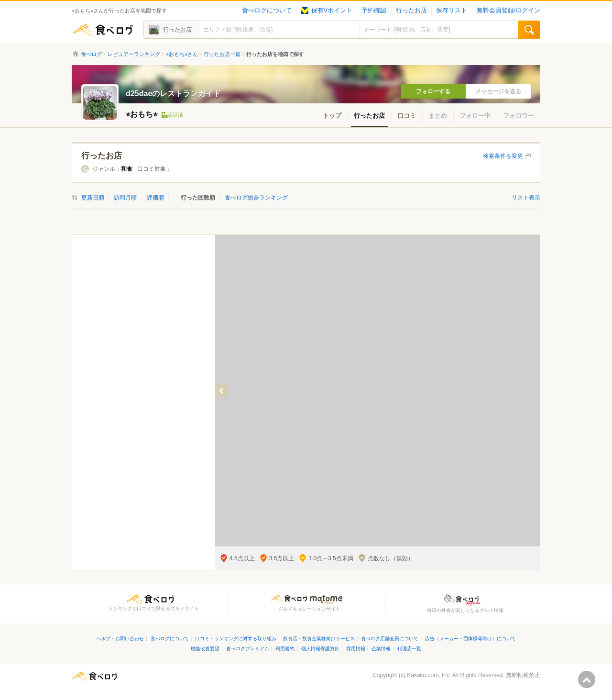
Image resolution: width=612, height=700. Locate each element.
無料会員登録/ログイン (508, 11)
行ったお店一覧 (222, 54)
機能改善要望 (205, 649)
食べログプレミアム (248, 649)
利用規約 (285, 649)
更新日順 (93, 198)
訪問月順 (125, 198)
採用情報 (356, 649)
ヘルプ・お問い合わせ (120, 639)
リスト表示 (526, 198)
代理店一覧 (409, 649)
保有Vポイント (327, 11)
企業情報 (381, 649)
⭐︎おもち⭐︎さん (182, 54)
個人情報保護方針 (320, 649)
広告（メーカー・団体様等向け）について (470, 639)
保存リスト (452, 11)
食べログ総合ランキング (256, 198)
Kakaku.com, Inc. (429, 675)
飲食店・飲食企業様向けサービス (319, 639)
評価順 (155, 198)
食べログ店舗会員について (390, 639)
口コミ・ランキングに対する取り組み (236, 639)
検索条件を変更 (503, 156)
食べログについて (267, 11)
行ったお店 (411, 11)
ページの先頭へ (587, 679)
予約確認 (374, 11)
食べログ (103, 30)
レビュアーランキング (134, 54)
